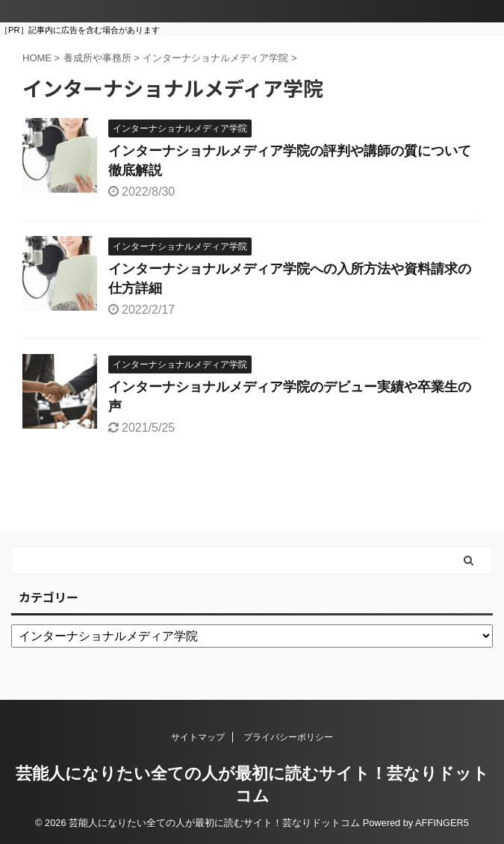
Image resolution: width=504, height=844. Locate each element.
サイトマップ (198, 737)
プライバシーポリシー (288, 737)
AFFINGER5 (442, 823)
